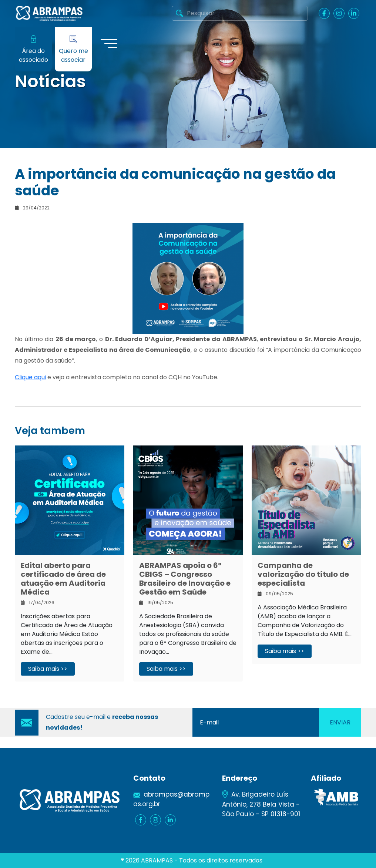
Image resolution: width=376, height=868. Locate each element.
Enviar (340, 722)
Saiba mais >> (48, 669)
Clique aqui (30, 377)
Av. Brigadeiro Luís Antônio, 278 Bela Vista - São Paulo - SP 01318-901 (261, 804)
